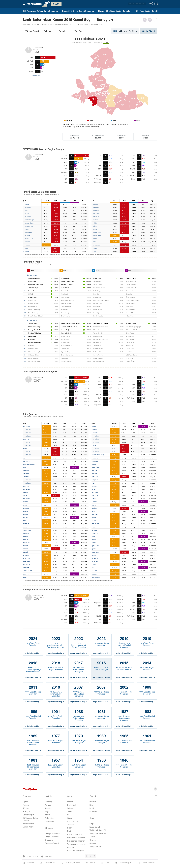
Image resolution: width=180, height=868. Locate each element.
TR (130, 4)
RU (143, 4)
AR (137, 4)
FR (140, 4)
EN (134, 4)
